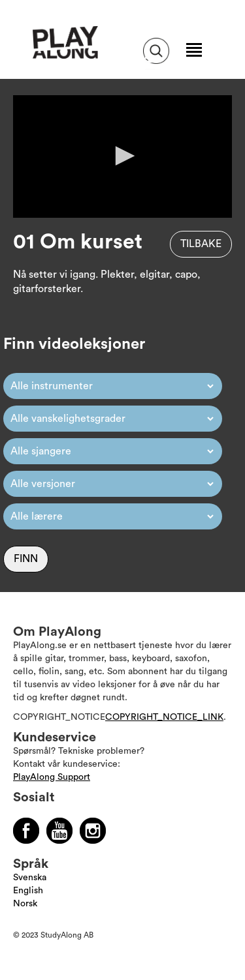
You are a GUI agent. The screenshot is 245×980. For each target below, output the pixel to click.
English (28, 891)
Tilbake (201, 244)
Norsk (25, 904)
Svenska (30, 878)
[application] (122, 156)
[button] (123, 156)
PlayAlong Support (52, 777)
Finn (26, 559)
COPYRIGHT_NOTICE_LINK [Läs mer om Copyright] (164, 717)
